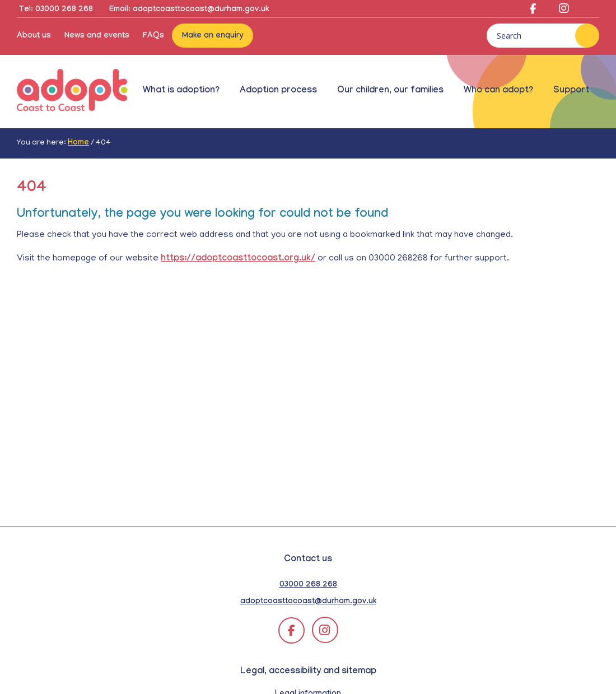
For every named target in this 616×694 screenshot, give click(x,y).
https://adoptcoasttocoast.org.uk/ (238, 259)
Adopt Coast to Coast (73, 91)
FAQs (153, 36)
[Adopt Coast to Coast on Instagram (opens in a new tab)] (560, 11)
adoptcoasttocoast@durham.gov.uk (308, 602)
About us (34, 36)
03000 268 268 (308, 585)
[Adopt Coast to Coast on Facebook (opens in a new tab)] (533, 11)
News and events (97, 36)
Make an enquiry (213, 36)
